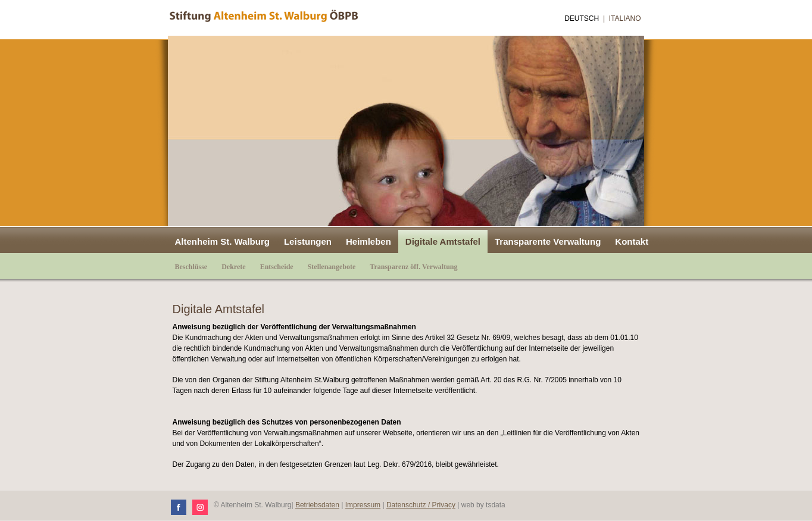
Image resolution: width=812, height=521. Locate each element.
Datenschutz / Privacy (421, 505)
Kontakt (632, 241)
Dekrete (233, 267)
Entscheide (277, 267)
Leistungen (308, 241)
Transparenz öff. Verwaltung (413, 267)
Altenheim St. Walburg (222, 241)
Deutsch (582, 18)
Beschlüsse (191, 267)
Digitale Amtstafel (443, 241)
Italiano (625, 18)
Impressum (363, 505)
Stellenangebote (332, 267)
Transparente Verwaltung (548, 241)
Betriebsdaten (317, 505)
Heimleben (368, 241)
